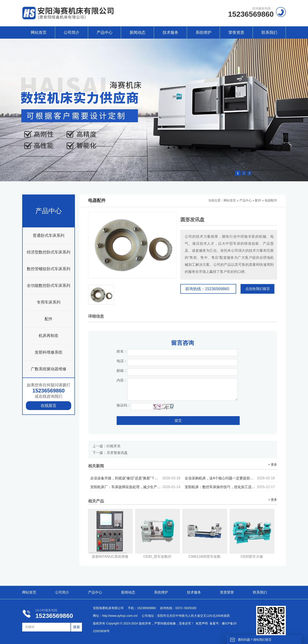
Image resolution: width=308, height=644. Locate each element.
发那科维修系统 (49, 352)
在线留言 (49, 406)
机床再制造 (49, 336)
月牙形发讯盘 (117, 453)
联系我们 (269, 32)
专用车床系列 (49, 302)
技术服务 (170, 32)
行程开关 (114, 446)
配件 (49, 319)
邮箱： (122, 371)
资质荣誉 (227, 592)
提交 (178, 420)
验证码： (124, 405)
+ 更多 (273, 464)
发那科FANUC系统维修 (110, 557)
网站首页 (39, 32)
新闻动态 (138, 32)
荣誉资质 (236, 32)
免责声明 (202, 623)
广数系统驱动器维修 (49, 369)
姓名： (122, 351)
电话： (122, 361)
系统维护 (203, 32)
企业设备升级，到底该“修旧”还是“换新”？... (135, 478)
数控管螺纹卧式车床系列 (49, 269)
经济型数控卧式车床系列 (49, 252)
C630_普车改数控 (157, 557)
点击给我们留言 (258, 289)
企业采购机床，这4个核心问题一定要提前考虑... (230, 478)
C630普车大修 (252, 557)
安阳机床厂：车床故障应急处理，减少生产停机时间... (135, 487)
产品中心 (105, 32)
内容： (122, 380)
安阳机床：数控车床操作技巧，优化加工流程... (230, 487)
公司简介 (72, 32)
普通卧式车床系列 (49, 236)
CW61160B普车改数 (205, 557)
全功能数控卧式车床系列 (49, 286)
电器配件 (271, 200)
